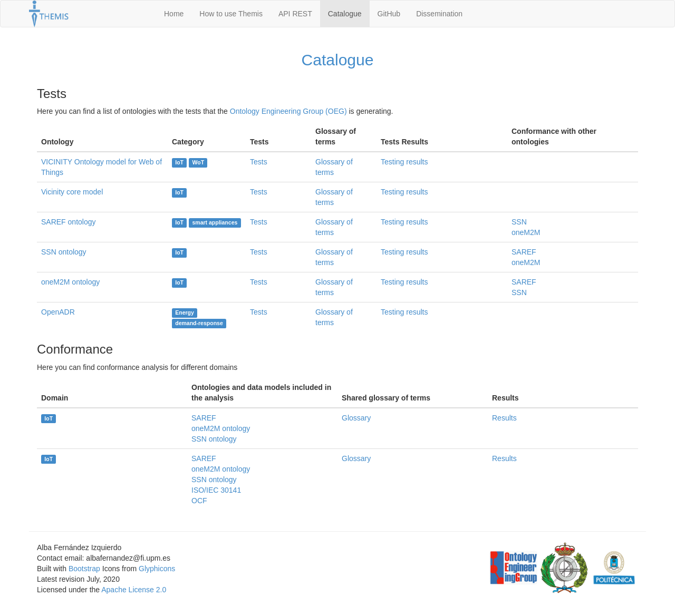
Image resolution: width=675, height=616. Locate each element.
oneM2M (526, 232)
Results (504, 418)
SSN (519, 222)
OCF (199, 501)
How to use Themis (231, 14)
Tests (259, 162)
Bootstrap (84, 569)
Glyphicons (157, 569)
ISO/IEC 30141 (216, 490)
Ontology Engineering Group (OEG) (288, 111)
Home (174, 14)
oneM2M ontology (70, 282)
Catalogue (345, 14)
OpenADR (58, 312)
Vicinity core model (72, 192)
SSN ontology (64, 252)
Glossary (356, 418)
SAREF (524, 252)
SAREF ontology (69, 222)
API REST (295, 14)
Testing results (404, 162)
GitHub (389, 14)
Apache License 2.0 (134, 590)
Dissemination (439, 14)
